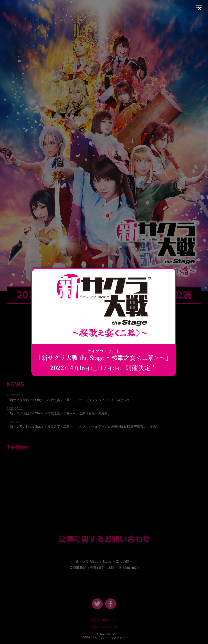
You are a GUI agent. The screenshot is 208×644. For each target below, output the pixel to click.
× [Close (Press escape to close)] (199, 8)
